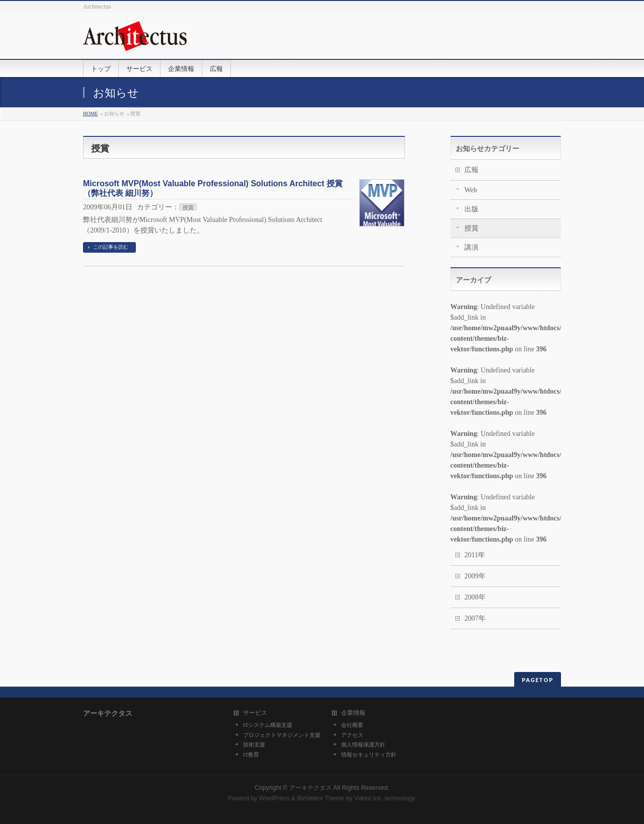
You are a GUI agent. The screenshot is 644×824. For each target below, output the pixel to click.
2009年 (475, 576)
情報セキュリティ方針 (369, 755)
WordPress (274, 798)
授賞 (188, 207)
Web (471, 190)
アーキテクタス (310, 788)
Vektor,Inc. (369, 798)
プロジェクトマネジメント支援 (282, 735)
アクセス (352, 735)
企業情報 (353, 713)
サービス (255, 713)
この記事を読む (111, 247)
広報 (471, 170)
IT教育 (251, 755)
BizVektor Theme (320, 798)
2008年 (475, 597)
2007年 (475, 618)
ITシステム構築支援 (268, 725)
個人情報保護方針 (363, 744)
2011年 (475, 555)
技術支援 (254, 744)
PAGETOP (538, 680)
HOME (90, 114)
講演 (471, 247)
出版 (471, 209)
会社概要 (352, 725)
